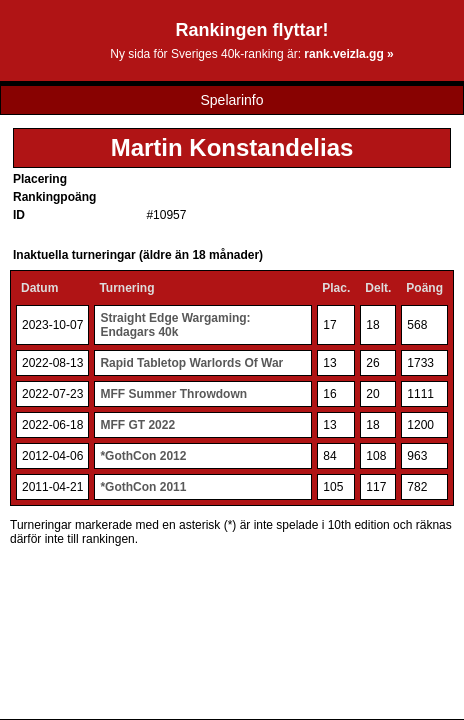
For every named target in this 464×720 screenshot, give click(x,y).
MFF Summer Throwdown (173, 394)
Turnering (126, 288)
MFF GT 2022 (137, 425)
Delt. (378, 288)
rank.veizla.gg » (348, 54)
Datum (39, 288)
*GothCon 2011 (143, 487)
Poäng (424, 288)
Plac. (336, 288)
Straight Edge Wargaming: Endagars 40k (175, 325)
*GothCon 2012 (143, 456)
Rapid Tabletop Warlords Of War (191, 363)
